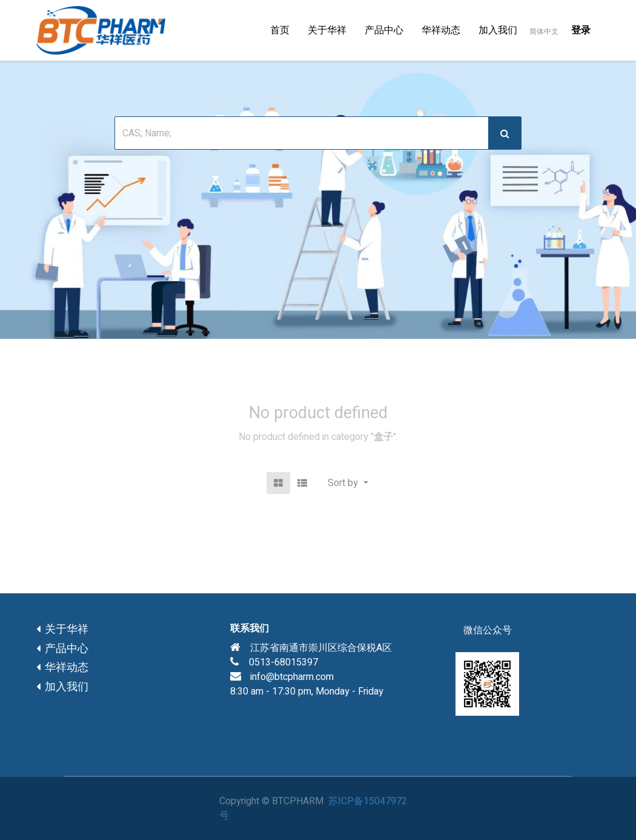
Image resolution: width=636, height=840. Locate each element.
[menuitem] (280, 30)
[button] (348, 483)
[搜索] (505, 133)
